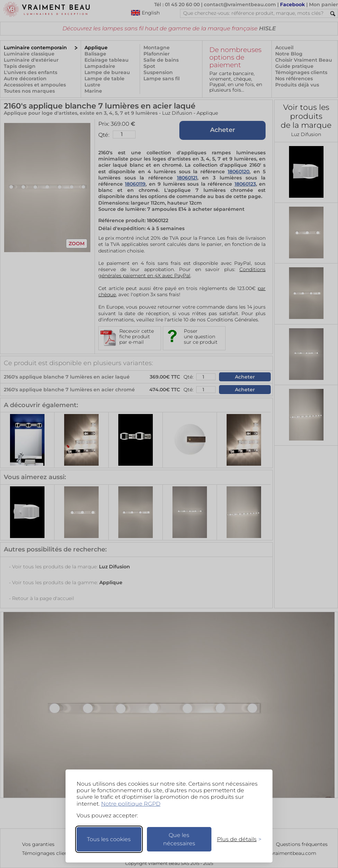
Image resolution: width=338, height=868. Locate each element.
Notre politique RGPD (131, 804)
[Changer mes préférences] (236, 839)
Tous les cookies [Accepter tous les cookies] (109, 839)
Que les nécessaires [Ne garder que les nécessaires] (179, 839)
